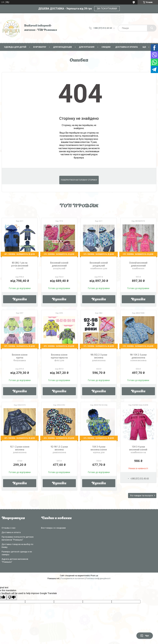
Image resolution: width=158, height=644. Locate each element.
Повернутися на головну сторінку (79, 180)
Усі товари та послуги (141, 496)
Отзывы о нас (9, 528)
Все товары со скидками (53, 528)
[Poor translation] (12, 597)
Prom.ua (94, 576)
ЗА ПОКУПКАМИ (107, 9)
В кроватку (40, 47)
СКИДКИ (106, 47)
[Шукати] (152, 28)
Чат (145, 636)
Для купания (87, 47)
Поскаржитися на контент (73, 579)
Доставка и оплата (127, 47)
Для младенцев (62, 47)
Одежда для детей (15, 47)
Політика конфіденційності (98, 579)
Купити (20, 300)
